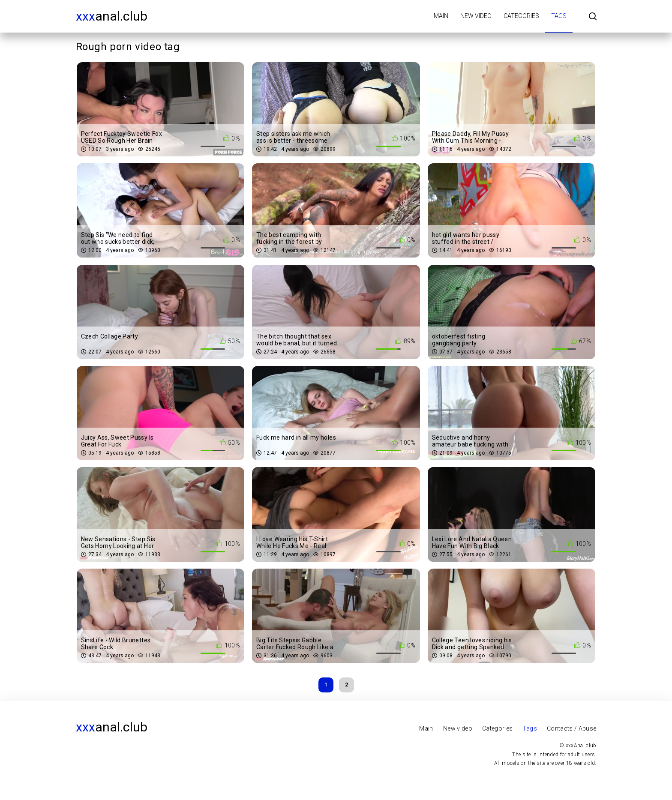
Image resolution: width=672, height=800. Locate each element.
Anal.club (112, 16)
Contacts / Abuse (572, 728)
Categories (521, 16)
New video (476, 16)
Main (441, 16)
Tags (559, 16)
